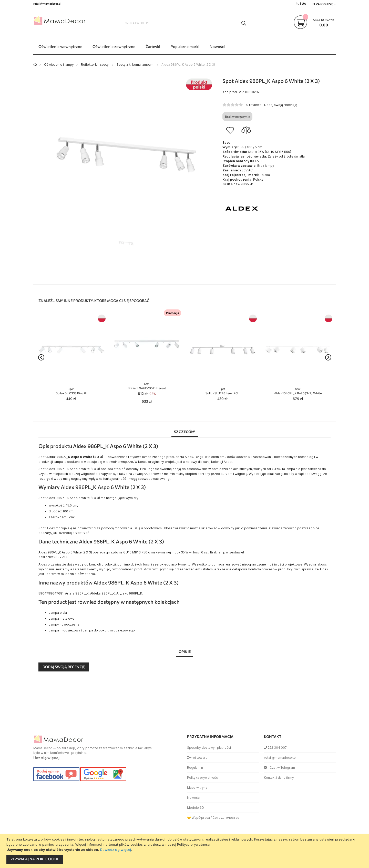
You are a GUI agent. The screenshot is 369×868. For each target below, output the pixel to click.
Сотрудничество (226, 818)
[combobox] (184, 23)
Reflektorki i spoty (95, 65)
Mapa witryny (197, 788)
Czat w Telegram (279, 768)
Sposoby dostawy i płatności (209, 748)
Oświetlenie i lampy (59, 65)
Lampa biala (58, 613)
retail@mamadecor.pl (280, 758)
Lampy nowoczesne (64, 624)
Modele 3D (196, 808)
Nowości (194, 798)
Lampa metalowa (62, 618)
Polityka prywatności (203, 778)
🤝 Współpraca (198, 818)
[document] (185, 851)
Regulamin (195, 768)
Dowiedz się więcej (116, 850)
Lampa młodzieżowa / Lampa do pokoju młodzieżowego (92, 630)
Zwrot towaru (197, 758)
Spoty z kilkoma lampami (135, 65)
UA (304, 3)
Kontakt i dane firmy (279, 778)
